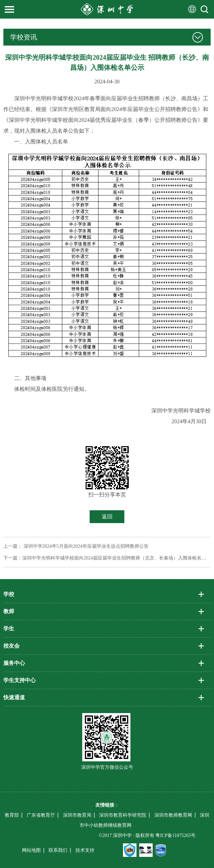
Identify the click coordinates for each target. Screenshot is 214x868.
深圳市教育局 (77, 815)
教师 (9, 611)
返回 (107, 517)
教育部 (12, 815)
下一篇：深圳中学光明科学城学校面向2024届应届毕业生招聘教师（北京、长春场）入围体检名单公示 (107, 558)
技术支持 (85, 850)
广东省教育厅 (41, 815)
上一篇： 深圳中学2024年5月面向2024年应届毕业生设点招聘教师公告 (76, 546)
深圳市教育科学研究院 (123, 815)
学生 (9, 629)
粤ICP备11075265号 (175, 835)
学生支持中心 (20, 680)
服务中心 (14, 663)
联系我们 (58, 850)
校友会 (11, 646)
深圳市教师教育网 (173, 815)
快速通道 (14, 697)
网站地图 (31, 850)
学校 (9, 594)
